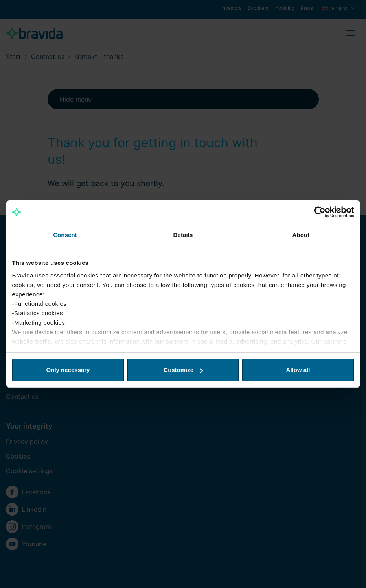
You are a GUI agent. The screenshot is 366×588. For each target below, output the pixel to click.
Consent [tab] (65, 235)
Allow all (298, 370)
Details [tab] (183, 235)
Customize (183, 370)
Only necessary (68, 370)
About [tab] (301, 235)
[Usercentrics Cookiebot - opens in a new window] (320, 212)
